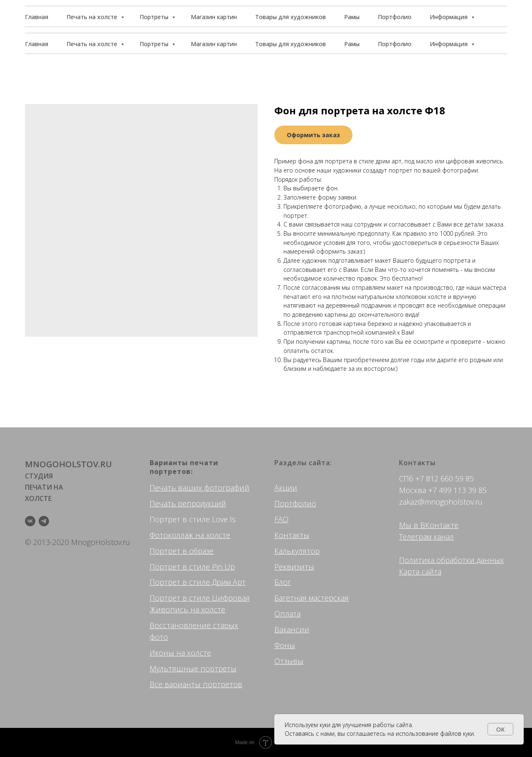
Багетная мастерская (312, 598)
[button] (469, 17)
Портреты (155, 44)
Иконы (162, 653)
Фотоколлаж (171, 535)
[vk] (30, 521)
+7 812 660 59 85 (445, 478)
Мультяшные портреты (193, 668)
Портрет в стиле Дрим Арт (198, 582)
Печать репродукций (188, 503)
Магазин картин (214, 44)
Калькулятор (297, 551)
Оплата (287, 614)
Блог (283, 582)
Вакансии (292, 629)
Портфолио (395, 44)
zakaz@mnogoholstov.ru (441, 502)
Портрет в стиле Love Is (193, 519)
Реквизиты (294, 567)
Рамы (352, 44)
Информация (449, 44)
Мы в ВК (414, 525)
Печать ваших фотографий (199, 488)
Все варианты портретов (196, 684)
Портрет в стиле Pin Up (192, 567)
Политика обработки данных (451, 560)
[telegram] (44, 521)
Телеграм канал (426, 537)
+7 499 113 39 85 (457, 490)
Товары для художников (291, 44)
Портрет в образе (182, 551)
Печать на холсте (93, 44)
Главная (37, 44)
